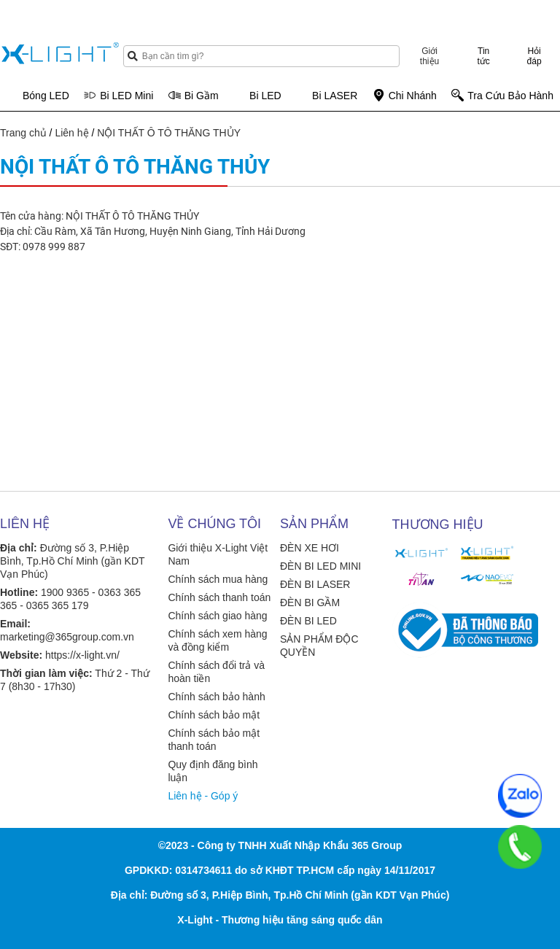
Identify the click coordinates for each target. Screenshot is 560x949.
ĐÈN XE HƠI (310, 548)
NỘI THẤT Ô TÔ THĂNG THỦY (169, 133)
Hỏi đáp (534, 56)
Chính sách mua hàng (218, 579)
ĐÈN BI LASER (315, 584)
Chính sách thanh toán (219, 597)
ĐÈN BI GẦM (310, 603)
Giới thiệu (429, 56)
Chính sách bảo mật (214, 715)
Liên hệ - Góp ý (203, 796)
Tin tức (484, 56)
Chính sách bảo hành (216, 697)
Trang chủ (23, 133)
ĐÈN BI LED (308, 621)
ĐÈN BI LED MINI (320, 566)
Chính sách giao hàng (217, 616)
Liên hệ (71, 133)
